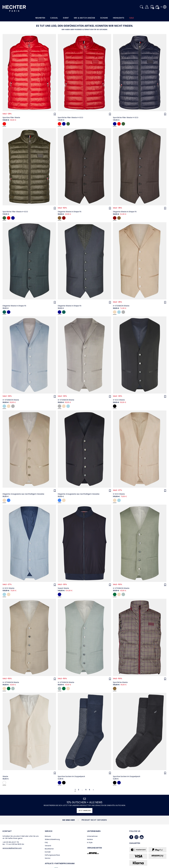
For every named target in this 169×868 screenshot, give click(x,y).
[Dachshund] (115, 689)
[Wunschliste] (55, 114)
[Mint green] (115, 594)
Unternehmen (94, 831)
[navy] (9, 312)
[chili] (4, 124)
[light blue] (119, 312)
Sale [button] (132, 18)
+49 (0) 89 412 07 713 (11, 842)
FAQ (46, 842)
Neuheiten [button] (40, 18)
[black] (115, 406)
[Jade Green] (123, 594)
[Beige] (119, 594)
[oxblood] (64, 218)
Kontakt (7, 831)
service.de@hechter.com (12, 848)
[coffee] (59, 218)
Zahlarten (135, 843)
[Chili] (59, 124)
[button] (142, 7)
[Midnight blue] (64, 124)
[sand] (4, 500)
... (82, 790)
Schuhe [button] (104, 18)
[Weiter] (93, 790)
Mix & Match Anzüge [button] (84, 18)
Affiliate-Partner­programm (60, 863)
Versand (48, 846)
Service (49, 831)
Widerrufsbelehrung (52, 839)
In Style (90, 842)
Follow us (135, 831)
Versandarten (94, 848)
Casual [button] (54, 18)
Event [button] (66, 18)
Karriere (90, 839)
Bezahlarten (49, 849)
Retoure (48, 836)
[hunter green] (4, 312)
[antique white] (4, 783)
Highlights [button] (119, 18)
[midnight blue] (9, 500)
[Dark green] (68, 124)
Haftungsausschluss (52, 855)
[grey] (123, 312)
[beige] (115, 312)
